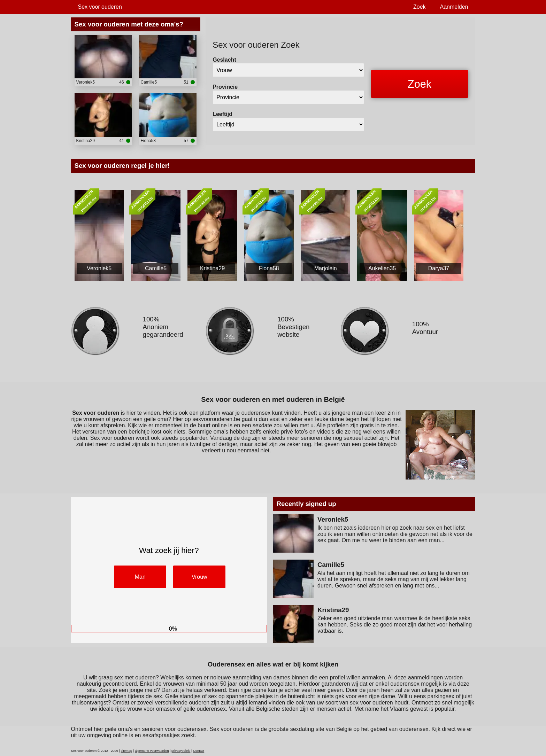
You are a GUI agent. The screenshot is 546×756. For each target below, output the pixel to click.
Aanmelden (454, 7)
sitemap (127, 751)
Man (140, 577)
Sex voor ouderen (100, 7)
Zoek (420, 7)
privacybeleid (181, 751)
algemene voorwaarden (152, 751)
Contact (199, 751)
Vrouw (199, 577)
